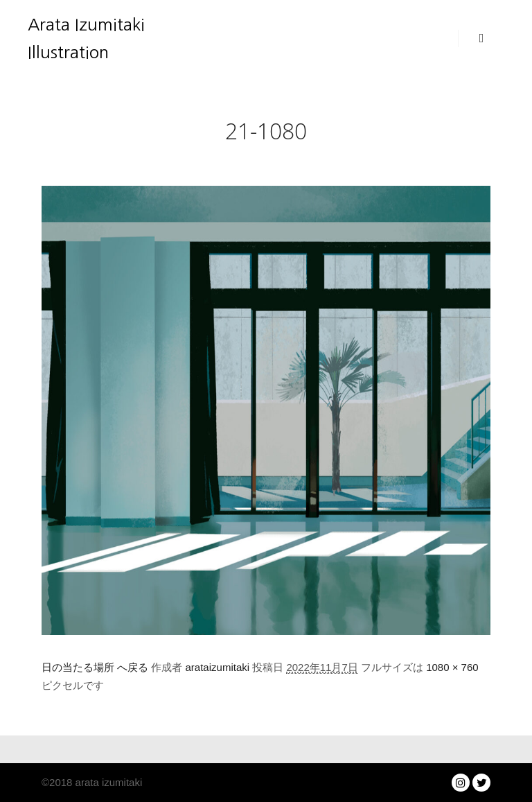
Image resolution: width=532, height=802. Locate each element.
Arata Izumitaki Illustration (86, 38)
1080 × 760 (452, 667)
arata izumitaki (107, 782)
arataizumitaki (218, 667)
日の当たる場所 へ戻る (95, 667)
